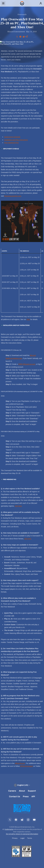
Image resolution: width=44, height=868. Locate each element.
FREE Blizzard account (27, 364)
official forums (20, 763)
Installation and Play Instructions (16, 140)
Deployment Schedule (12, 137)
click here (18, 506)
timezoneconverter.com (13, 196)
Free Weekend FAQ (11, 143)
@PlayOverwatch (26, 766)
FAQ (28, 319)
